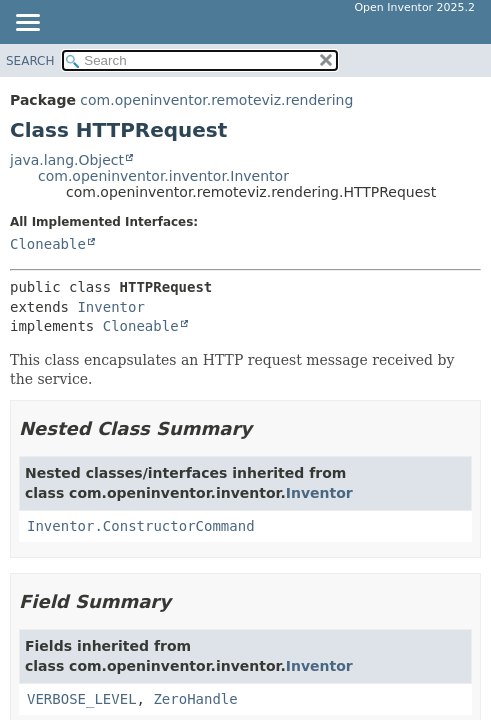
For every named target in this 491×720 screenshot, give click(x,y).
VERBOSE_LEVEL (82, 699)
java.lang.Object (67, 160)
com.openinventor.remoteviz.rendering (216, 100)
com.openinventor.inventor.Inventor (163, 176)
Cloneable (48, 244)
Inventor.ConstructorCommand (141, 526)
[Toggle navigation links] (27, 24)
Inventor (110, 307)
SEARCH (30, 61)
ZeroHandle (195, 699)
